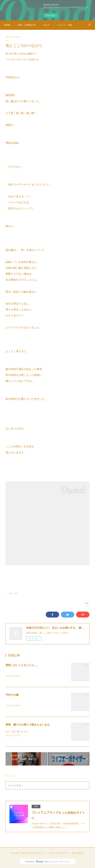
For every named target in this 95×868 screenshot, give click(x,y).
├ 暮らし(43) (12, 593)
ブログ (46, 25)
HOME (7, 25)
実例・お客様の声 (27, 25)
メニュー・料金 (65, 25)
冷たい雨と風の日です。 (18, 732)
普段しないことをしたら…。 (22, 665)
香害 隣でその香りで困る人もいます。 (29, 725)
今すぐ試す (51, 15)
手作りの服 (12, 695)
